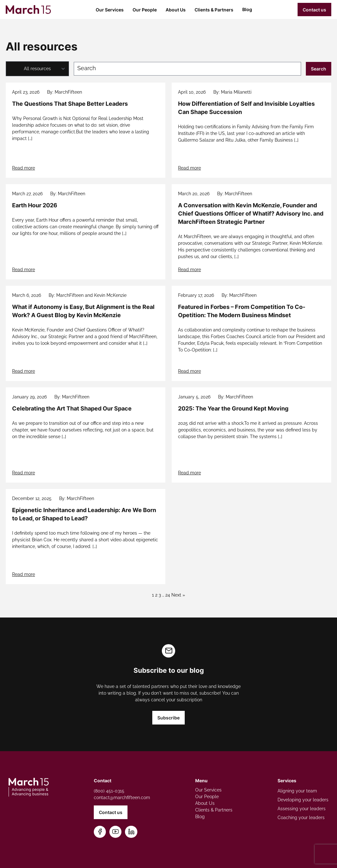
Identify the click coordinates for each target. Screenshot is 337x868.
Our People (145, 10)
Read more (24, 168)
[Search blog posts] (187, 69)
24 (168, 595)
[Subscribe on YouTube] (116, 832)
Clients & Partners (214, 10)
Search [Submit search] (319, 69)
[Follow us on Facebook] (100, 832)
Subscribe (168, 718)
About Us (176, 10)
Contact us (314, 10)
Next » (178, 595)
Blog (247, 9)
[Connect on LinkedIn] (131, 832)
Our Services (110, 10)
